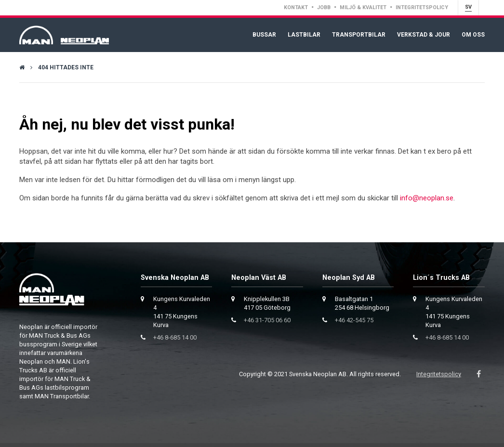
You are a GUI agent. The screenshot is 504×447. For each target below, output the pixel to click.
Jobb (324, 7)
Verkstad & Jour (424, 35)
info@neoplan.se (427, 198)
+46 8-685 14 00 (175, 337)
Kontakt (296, 7)
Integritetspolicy (422, 7)
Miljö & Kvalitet (363, 7)
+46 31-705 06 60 (267, 320)
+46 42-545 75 (354, 320)
